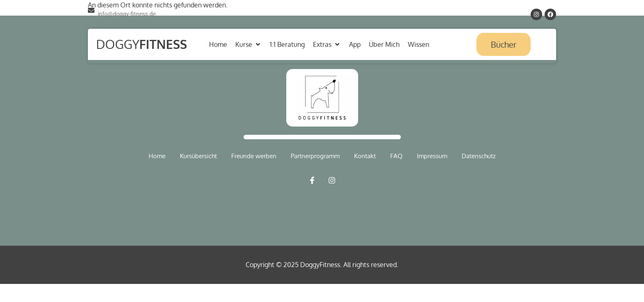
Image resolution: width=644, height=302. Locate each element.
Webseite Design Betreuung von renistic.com (368, 206)
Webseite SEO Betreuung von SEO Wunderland (279, 206)
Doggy (141, 44)
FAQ (396, 156)
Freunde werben (254, 156)
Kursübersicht (198, 156)
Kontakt (365, 156)
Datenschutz (479, 156)
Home (157, 156)
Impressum (432, 156)
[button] (248, 44)
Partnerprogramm (315, 156)
